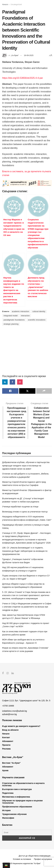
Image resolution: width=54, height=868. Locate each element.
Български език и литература (17, 789)
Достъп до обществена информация (35, 856)
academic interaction (20, 311)
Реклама (6, 749)
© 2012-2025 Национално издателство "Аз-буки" (21, 863)
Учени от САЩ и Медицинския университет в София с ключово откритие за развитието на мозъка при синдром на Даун (27, 607)
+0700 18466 (8, 706)
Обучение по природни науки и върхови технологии (22, 802)
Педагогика (8, 793)
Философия (8, 818)
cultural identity (39, 311)
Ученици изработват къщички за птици (20, 507)
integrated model (11, 316)
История (6, 810)
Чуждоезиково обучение (14, 814)
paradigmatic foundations (14, 320)
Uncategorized (16, 4)
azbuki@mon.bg (9, 714)
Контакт (6, 737)
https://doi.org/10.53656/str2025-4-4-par (23, 78)
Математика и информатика (16, 797)
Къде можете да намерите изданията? (21, 726)
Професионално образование (17, 807)
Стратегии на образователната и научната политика (23, 784)
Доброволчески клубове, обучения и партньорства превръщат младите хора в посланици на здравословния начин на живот (26, 466)
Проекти (6, 745)
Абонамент (8, 741)
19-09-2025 (29, 55)
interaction (25, 316)
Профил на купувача (43, 859)
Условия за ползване (22, 859)
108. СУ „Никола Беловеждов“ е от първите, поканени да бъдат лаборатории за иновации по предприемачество (25, 551)
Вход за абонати (10, 730)
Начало (5, 4)
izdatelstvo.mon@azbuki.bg (14, 711)
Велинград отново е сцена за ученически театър (25, 512)
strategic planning (11, 324)
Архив (5, 770)
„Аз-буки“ (15, 55)
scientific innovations (37, 320)
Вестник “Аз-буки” (11, 763)
